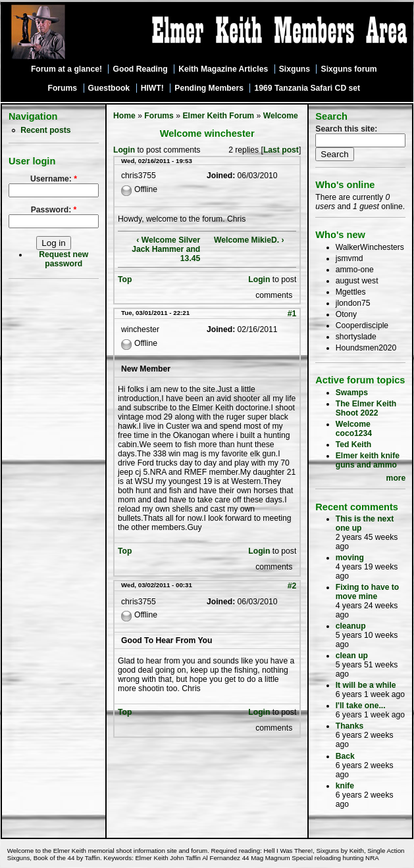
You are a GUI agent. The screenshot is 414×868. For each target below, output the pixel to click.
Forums (62, 88)
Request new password (64, 259)
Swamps (352, 393)
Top (125, 279)
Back (345, 756)
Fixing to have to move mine (368, 592)
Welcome (281, 116)
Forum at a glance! (66, 69)
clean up (352, 656)
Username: (54, 179)
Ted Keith (353, 445)
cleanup (351, 626)
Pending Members (209, 88)
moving (350, 558)
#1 (292, 314)
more (396, 478)
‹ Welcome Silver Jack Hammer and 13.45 (166, 249)
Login (124, 150)
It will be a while (366, 685)
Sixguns (295, 69)
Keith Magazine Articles (223, 69)
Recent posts (45, 130)
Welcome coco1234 (354, 429)
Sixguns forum (349, 69)
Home (124, 116)
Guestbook (109, 88)
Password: (54, 210)
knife (345, 786)
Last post (281, 150)
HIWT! (152, 88)
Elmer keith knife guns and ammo (368, 460)
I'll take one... (361, 706)
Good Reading (141, 69)
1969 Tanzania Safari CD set (308, 88)
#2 (292, 586)
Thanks (350, 726)
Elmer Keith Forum (218, 116)
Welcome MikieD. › (249, 240)
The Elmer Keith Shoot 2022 (366, 408)
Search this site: (346, 129)
